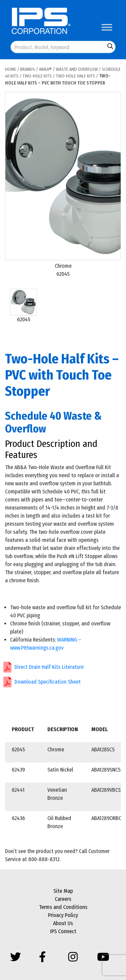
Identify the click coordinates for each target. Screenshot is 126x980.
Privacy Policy (63, 915)
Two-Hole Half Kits (75, 76)
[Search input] (58, 47)
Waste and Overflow (77, 69)
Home (11, 69)
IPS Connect (63, 931)
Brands (28, 69)
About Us (63, 923)
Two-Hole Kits (37, 76)
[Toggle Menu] (107, 27)
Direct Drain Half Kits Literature (49, 667)
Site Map (63, 891)
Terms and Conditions (63, 907)
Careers (63, 899)
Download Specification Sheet (48, 682)
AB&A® (45, 69)
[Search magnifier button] (110, 46)
